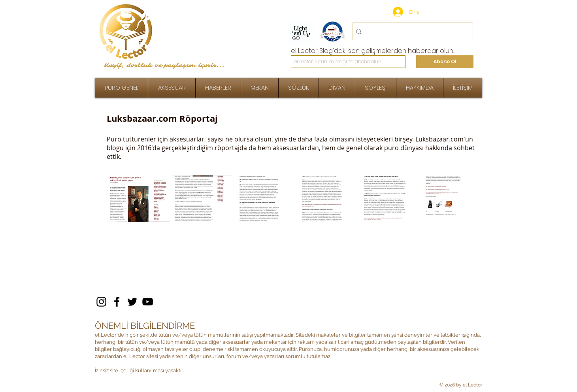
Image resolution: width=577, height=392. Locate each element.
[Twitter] (132, 302)
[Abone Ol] (445, 62)
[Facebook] (117, 302)
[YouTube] (148, 302)
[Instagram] (101, 302)
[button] (376, 88)
